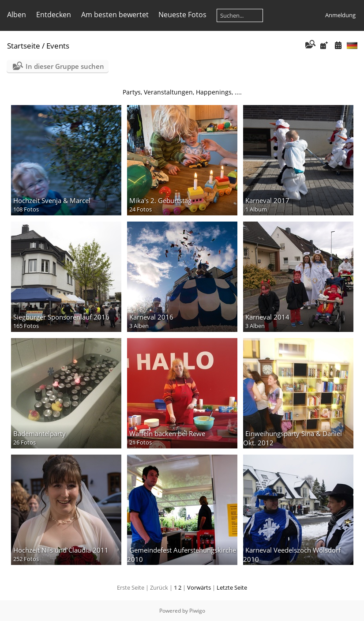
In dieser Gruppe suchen (65, 66)
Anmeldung (340, 15)
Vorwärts (199, 587)
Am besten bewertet (115, 15)
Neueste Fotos (182, 15)
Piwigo (197, 611)
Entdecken (54, 15)
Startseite (24, 46)
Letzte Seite (232, 587)
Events (58, 46)
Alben (17, 15)
